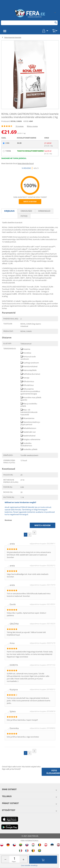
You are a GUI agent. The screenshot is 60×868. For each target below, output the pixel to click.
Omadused (26, 211)
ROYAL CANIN (16, 121)
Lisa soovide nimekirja (29, 865)
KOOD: (26, 121)
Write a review (32, 126)
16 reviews (20, 126)
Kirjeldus (9, 211)
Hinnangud (44, 211)
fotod (24, 216)
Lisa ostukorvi (43, 860)
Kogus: (14, 861)
